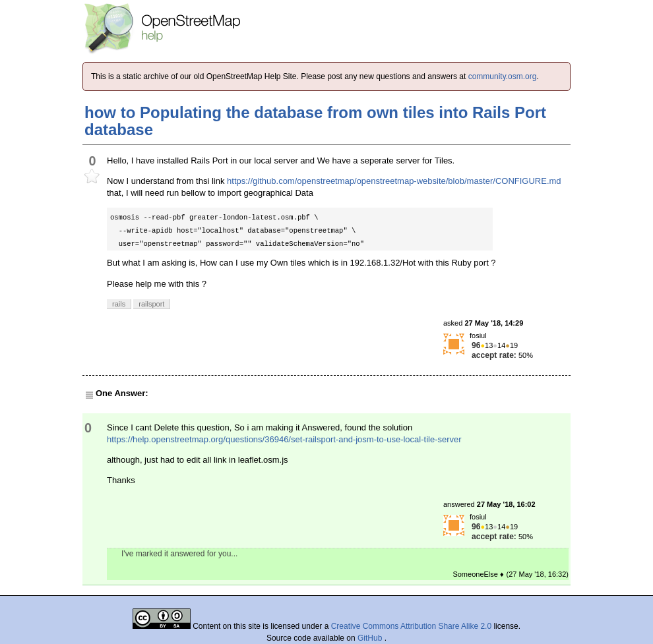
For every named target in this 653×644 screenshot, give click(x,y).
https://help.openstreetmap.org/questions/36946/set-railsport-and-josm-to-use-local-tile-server (284, 439)
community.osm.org (503, 76)
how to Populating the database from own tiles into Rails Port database (315, 121)
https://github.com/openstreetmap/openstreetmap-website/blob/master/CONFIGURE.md (394, 181)
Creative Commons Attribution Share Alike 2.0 (411, 626)
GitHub (371, 638)
